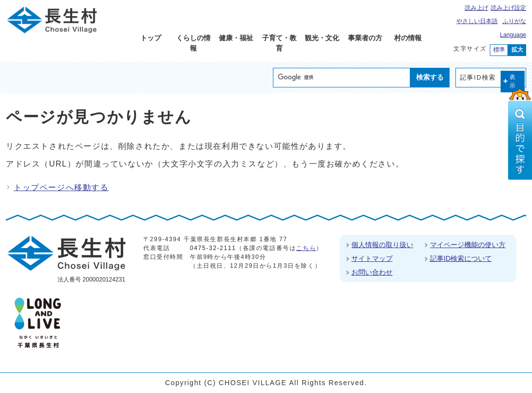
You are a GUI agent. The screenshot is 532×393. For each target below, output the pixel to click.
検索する (430, 77)
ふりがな (514, 21)
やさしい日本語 (477, 21)
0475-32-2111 (213, 248)
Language (513, 35)
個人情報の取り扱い (382, 245)
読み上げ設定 (508, 8)
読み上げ (477, 8)
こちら (306, 248)
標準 (499, 50)
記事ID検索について (461, 258)
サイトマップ (372, 258)
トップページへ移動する (61, 187)
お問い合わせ (372, 272)
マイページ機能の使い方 (468, 245)
